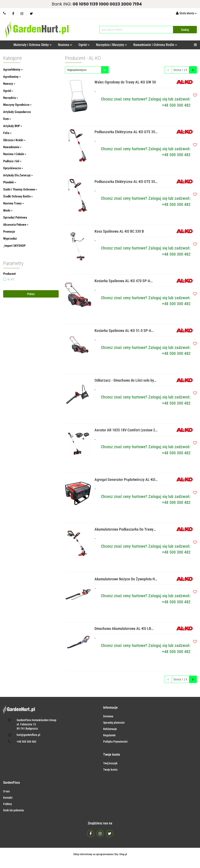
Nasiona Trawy (14, 203)
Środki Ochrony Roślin (18, 196)
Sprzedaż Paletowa (15, 217)
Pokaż (31, 294)
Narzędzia (11, 98)
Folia (7, 133)
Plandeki (10, 182)
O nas (6, 791)
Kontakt (8, 798)
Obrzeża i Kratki (14, 140)
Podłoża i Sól (12, 161)
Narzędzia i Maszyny (111, 45)
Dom (7, 119)
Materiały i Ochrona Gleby (33, 45)
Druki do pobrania (14, 810)
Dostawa (108, 716)
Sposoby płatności (114, 723)
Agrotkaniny (12, 77)
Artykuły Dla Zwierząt (18, 175)
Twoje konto (110, 770)
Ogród (84, 45)
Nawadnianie (12, 147)
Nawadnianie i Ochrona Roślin (155, 45)
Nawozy (9, 84)
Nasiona (65, 45)
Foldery (7, 804)
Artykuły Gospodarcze (17, 112)
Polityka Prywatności (115, 742)
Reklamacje (110, 729)
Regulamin (109, 735)
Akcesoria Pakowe (16, 225)
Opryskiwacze (13, 168)
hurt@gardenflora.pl (28, 735)
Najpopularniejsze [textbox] (77, 70)
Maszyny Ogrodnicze (17, 105)
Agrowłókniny (13, 70)
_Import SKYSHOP (14, 246)
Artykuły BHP (13, 126)
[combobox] (87, 70)
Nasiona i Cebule (15, 154)
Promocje (9, 232)
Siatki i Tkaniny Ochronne (20, 189)
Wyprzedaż (10, 239)
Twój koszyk (110, 763)
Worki (8, 211)
